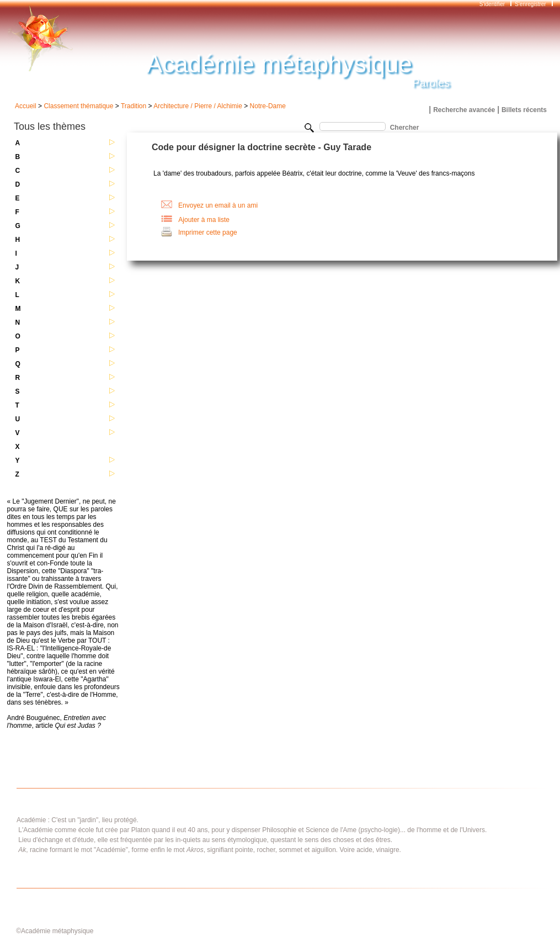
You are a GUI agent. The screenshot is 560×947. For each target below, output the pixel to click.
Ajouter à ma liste (204, 220)
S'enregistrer (530, 4)
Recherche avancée (464, 110)
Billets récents (524, 110)
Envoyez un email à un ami (218, 205)
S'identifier (493, 4)
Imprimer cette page (208, 232)
